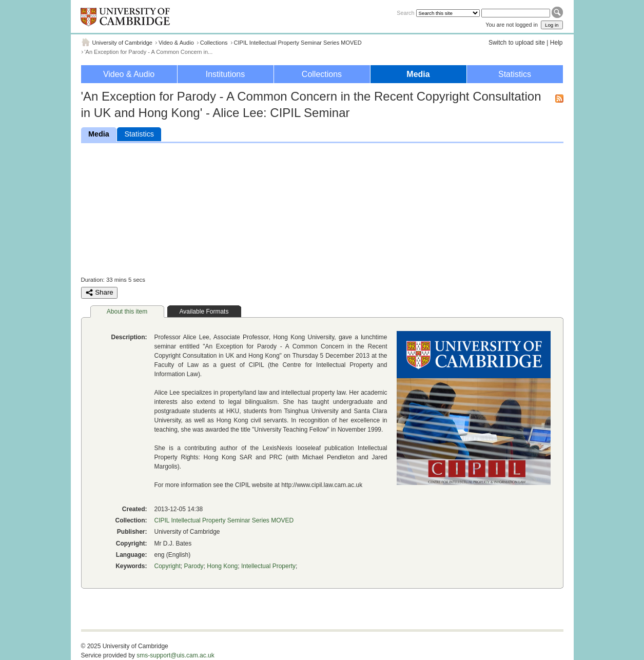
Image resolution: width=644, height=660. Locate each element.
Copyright (168, 566)
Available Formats (204, 312)
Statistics (515, 74)
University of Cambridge (122, 43)
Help (557, 43)
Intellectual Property (268, 566)
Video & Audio (176, 43)
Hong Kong (222, 566)
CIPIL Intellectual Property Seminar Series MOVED (298, 43)
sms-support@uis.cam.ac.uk (175, 655)
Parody (194, 566)
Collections (214, 43)
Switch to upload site (517, 43)
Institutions (225, 74)
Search (405, 13)
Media (418, 74)
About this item (127, 312)
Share (99, 293)
